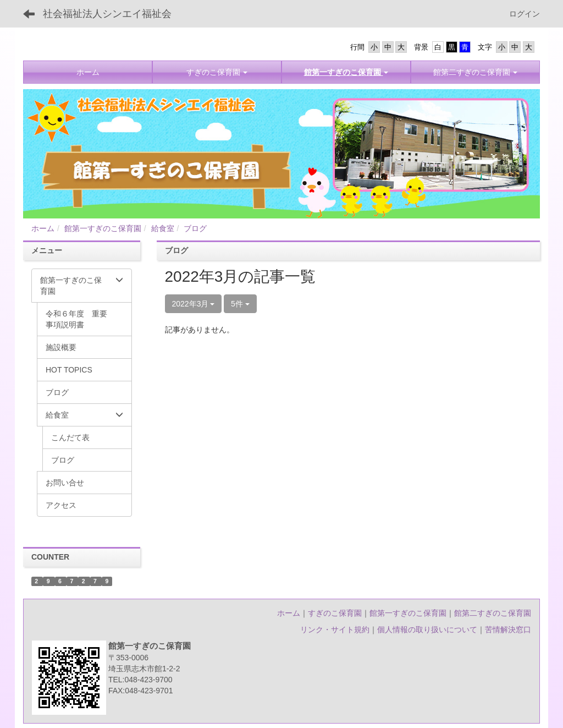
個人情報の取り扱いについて (427, 630)
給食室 (163, 228)
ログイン (525, 14)
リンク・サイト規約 (335, 630)
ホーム (43, 228)
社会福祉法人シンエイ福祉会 (107, 14)
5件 (240, 304)
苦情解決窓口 (508, 630)
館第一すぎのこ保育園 (103, 228)
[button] (346, 72)
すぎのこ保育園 (335, 613)
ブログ (195, 228)
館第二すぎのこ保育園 (493, 613)
